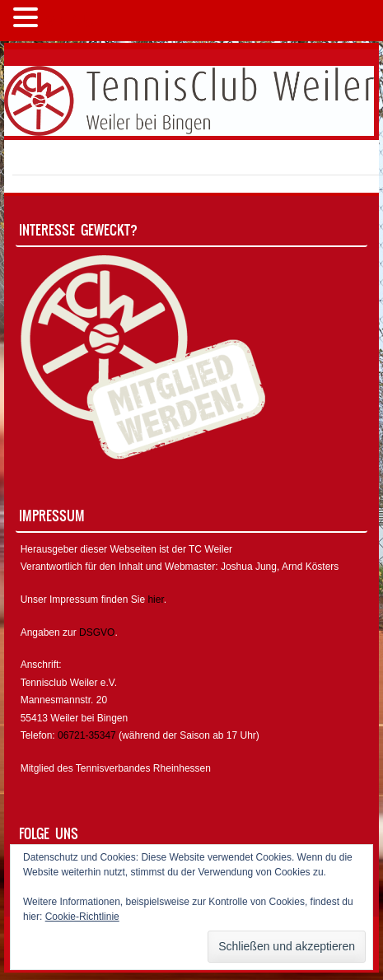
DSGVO (97, 632)
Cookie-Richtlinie (82, 917)
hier (155, 600)
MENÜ (70, 21)
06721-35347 (87, 735)
